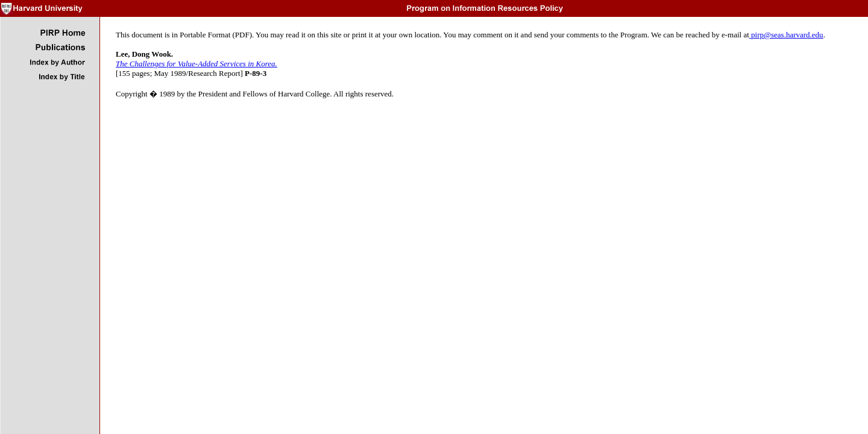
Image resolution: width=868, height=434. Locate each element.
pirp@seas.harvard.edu (786, 35)
